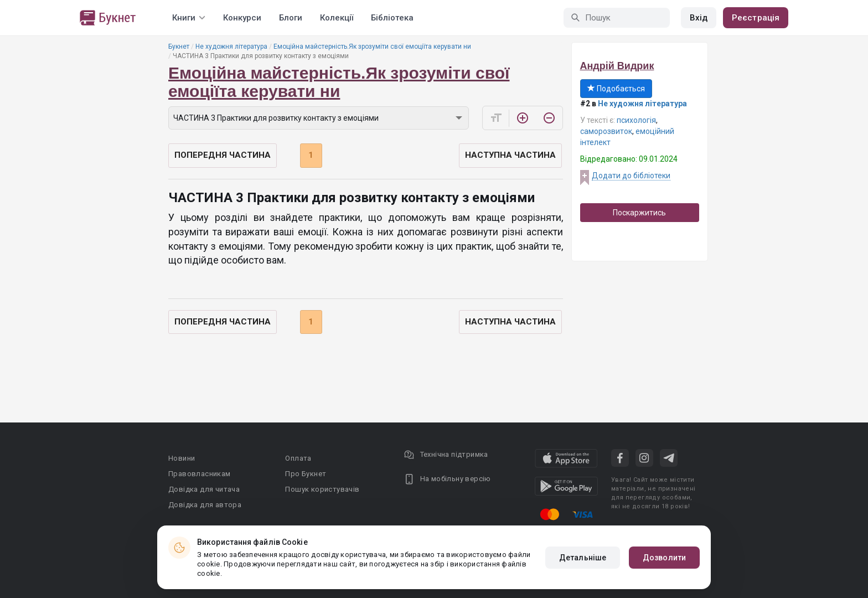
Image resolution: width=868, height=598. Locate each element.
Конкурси (242, 18)
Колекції (337, 18)
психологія (636, 120)
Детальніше (583, 558)
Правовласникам (200, 474)
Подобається (616, 89)
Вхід (699, 18)
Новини (182, 458)
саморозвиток (606, 131)
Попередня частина (223, 155)
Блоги (291, 18)
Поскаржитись (639, 213)
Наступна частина (510, 155)
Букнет (179, 47)
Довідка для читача (204, 489)
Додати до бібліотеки (631, 176)
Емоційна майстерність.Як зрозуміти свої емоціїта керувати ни (372, 47)
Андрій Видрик (617, 66)
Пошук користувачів (322, 489)
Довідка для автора (205, 505)
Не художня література (231, 47)
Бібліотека (392, 18)
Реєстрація (756, 18)
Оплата (298, 458)
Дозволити (664, 558)
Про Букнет (306, 474)
